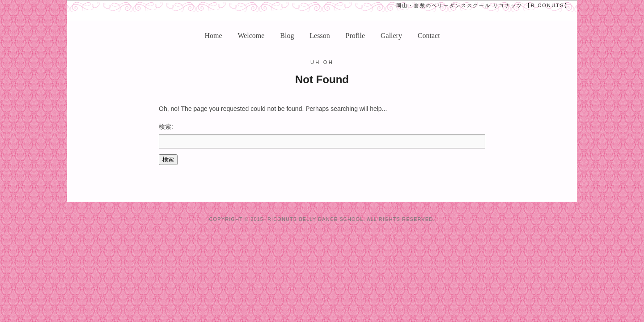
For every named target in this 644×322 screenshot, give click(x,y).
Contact (429, 36)
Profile (356, 36)
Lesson (320, 36)
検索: (166, 127)
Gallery (391, 36)
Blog (287, 36)
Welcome (251, 36)
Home (213, 36)
